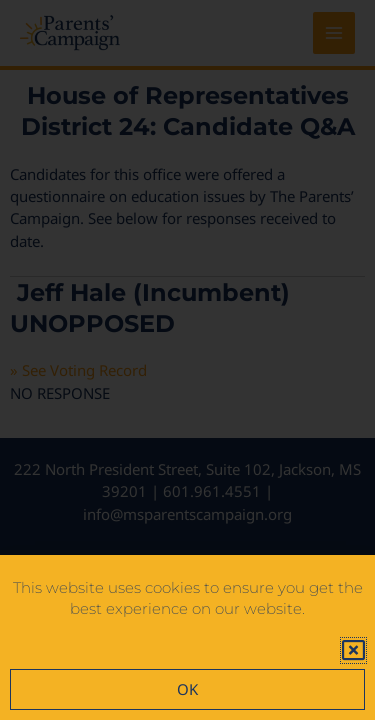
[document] (187, 360)
